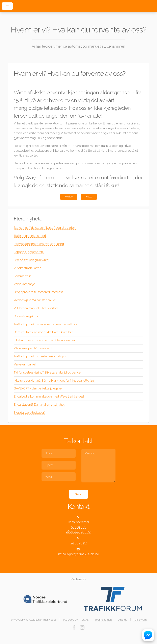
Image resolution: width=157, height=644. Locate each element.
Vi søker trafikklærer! (28, 268)
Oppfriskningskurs (26, 316)
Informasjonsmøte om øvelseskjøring (39, 244)
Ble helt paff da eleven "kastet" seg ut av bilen (45, 228)
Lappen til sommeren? (29, 252)
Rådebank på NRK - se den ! (33, 348)
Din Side (122, 620)
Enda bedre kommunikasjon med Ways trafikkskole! (49, 396)
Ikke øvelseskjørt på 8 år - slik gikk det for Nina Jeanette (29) (54, 380)
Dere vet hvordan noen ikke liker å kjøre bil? (43, 332)
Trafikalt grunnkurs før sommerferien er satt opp (46, 324)
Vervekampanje (24, 284)
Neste (89, 197)
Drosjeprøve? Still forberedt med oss (38, 292)
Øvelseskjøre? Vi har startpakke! (35, 300)
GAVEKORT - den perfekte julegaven (39, 388)
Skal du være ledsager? (30, 413)
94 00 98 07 (79, 543)
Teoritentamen (103, 620)
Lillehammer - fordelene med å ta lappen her (44, 340)
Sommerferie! (23, 276)
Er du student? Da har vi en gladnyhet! (40, 404)
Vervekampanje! (25, 364)
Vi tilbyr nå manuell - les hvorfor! (36, 308)
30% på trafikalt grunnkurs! (31, 260)
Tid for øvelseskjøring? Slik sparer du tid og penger (48, 372)
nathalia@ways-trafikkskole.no (79, 554)
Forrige (69, 197)
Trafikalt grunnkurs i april (30, 236)
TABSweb (68, 620)
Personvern (140, 620)
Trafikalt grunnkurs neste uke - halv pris (40, 356)
